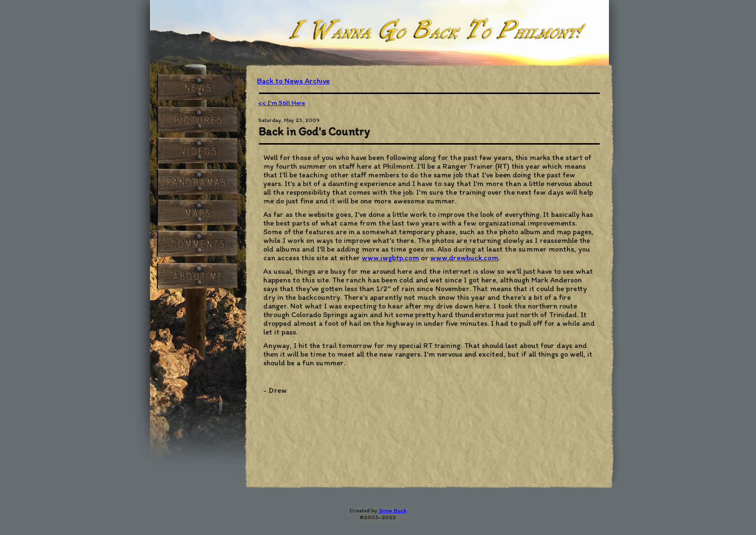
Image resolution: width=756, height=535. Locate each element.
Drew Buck (393, 510)
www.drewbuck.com (464, 258)
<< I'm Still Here (282, 103)
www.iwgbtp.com (390, 258)
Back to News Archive (293, 81)
